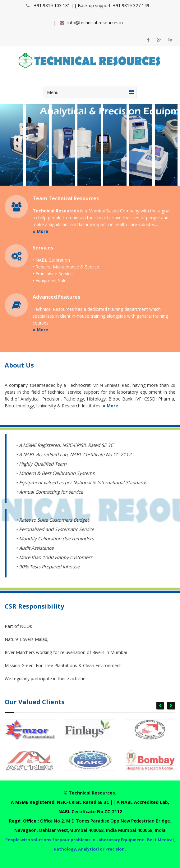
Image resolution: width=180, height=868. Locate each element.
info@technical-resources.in (95, 23)
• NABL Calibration (51, 260)
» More (40, 231)
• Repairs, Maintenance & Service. (66, 267)
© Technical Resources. (90, 793)
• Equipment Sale (50, 280)
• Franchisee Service (53, 274)
